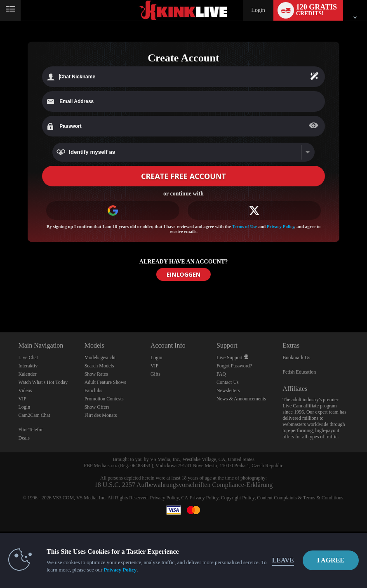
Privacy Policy (281, 226)
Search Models (99, 366)
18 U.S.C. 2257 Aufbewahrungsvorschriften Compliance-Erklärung (183, 485)
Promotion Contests (104, 399)
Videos (25, 390)
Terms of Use (244, 226)
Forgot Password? (234, 366)
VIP (22, 399)
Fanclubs (93, 390)
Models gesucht (100, 358)
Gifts (155, 374)
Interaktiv (28, 366)
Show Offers (97, 407)
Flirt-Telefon (31, 430)
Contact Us (228, 382)
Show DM (0, 302)
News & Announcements (241, 399)
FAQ (221, 374)
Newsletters (228, 390)
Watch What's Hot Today (43, 382)
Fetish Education (299, 372)
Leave (283, 560)
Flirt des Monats (101, 415)
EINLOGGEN (183, 274)
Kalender (28, 374)
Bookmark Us (296, 358)
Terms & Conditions (323, 498)
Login (258, 10)
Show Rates (96, 374)
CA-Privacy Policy (200, 498)
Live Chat (28, 358)
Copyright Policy (238, 498)
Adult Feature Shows (105, 382)
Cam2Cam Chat (34, 415)
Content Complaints (277, 498)
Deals (24, 438)
